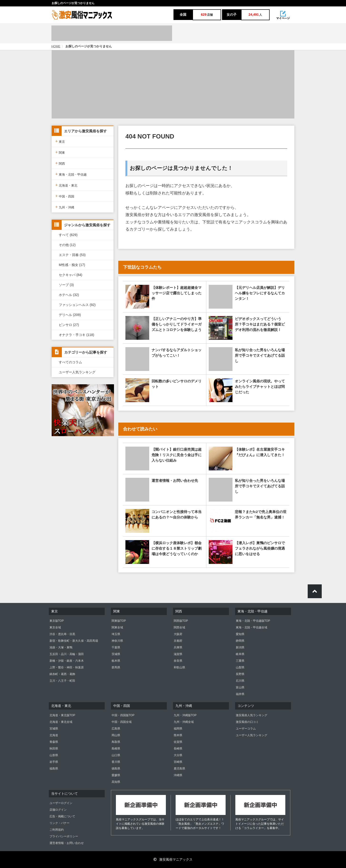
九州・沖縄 (65, 207)
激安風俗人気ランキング (252, 715)
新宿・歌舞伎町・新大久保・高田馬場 (74, 641)
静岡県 (240, 641)
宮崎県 (178, 762)
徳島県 (116, 769)
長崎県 (178, 749)
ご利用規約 (57, 830)
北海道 (54, 735)
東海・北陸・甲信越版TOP (253, 621)
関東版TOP (119, 621)
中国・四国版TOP (123, 715)
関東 (60, 152)
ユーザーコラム (246, 729)
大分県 (178, 755)
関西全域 (179, 627)
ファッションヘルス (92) (77, 305)
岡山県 (116, 735)
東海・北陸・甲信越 (71, 174)
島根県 (116, 749)
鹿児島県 (179, 769)
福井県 (240, 694)
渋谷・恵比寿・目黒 (62, 634)
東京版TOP (57, 621)
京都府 (178, 641)
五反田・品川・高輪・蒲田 (67, 654)
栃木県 (116, 661)
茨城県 (116, 654)
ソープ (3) (66, 285)
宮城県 (54, 729)
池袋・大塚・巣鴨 (61, 647)
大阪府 (178, 634)
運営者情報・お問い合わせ (67, 843)
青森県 (54, 742)
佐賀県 (178, 742)
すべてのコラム (70, 362)
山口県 (116, 755)
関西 (60, 163)
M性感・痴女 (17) (72, 265)
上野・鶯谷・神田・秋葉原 (67, 667)
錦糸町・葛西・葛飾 (62, 674)
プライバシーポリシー (64, 836)
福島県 (54, 769)
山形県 (54, 755)
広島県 (116, 729)
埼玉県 (116, 634)
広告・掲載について (62, 816)
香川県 (116, 762)
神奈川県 (117, 641)
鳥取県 (116, 742)
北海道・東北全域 (61, 722)
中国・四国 (65, 196)
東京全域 (55, 627)
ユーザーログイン (61, 803)
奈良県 (178, 661)
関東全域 (117, 627)
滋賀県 (178, 654)
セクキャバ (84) (71, 275)
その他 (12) (67, 245)
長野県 (240, 674)
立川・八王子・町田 (62, 681)
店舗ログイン (58, 810)
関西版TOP (181, 621)
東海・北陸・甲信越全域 (252, 627)
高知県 (116, 782)
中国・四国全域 (122, 722)
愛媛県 (116, 775)
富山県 (240, 687)
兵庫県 (178, 647)
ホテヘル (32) (69, 295)
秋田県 (54, 749)
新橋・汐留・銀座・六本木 (67, 661)
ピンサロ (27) (69, 325)
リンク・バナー (59, 823)
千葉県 (116, 647)
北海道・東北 (66, 185)
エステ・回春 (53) (72, 255)
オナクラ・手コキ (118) (77, 335)
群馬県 (116, 667)
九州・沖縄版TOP (185, 715)
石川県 (240, 681)
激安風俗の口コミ (247, 722)
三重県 (240, 661)
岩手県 (54, 762)
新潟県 (240, 647)
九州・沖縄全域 (184, 722)
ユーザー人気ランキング (77, 372)
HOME (56, 46)
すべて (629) (68, 235)
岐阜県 (240, 654)
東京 (60, 141)
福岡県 (178, 729)
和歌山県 (179, 667)
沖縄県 (178, 775)
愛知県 (240, 634)
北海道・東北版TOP (62, 715)
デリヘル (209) (70, 315)
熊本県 (178, 735)
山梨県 (240, 667)
